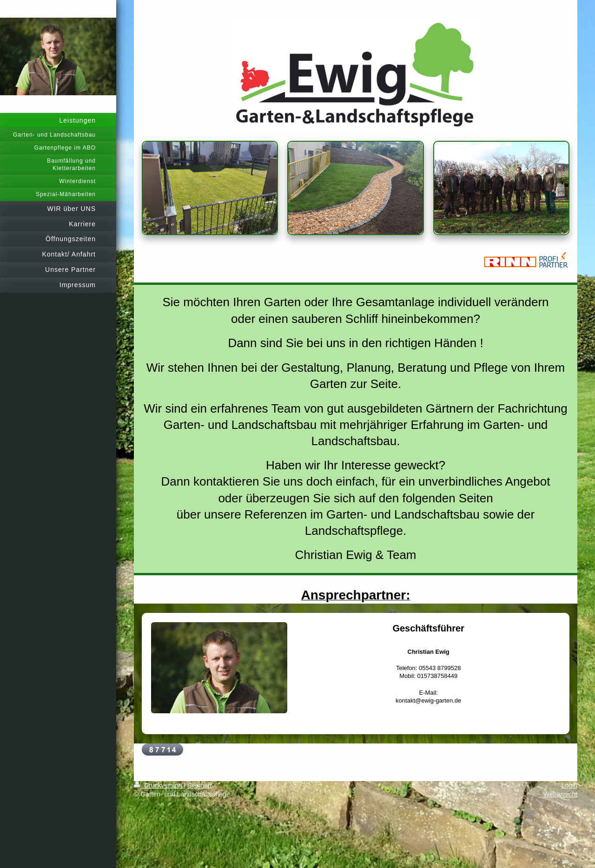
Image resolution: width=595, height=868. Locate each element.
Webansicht (560, 794)
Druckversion (159, 785)
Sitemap (199, 785)
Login (569, 785)
